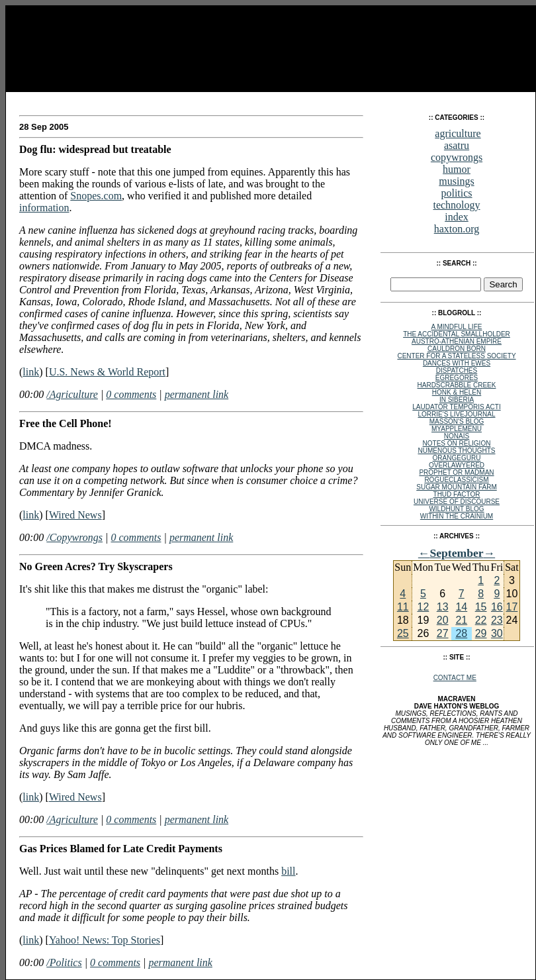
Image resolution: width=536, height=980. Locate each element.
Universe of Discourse (457, 502)
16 (497, 607)
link (31, 372)
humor (457, 169)
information (44, 208)
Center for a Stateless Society (456, 356)
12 (423, 607)
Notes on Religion (457, 443)
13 (443, 607)
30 (497, 633)
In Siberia (457, 400)
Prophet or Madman (456, 472)
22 (481, 620)
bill (288, 871)
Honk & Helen (457, 392)
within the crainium (457, 516)
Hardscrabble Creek (457, 385)
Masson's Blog (457, 421)
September (456, 553)
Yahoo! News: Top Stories (105, 940)
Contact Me (455, 678)
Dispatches (457, 370)
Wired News (75, 515)
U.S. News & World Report (107, 372)
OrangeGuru (457, 458)
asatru (457, 145)
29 (481, 633)
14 (461, 607)
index (457, 217)
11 (403, 607)
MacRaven (45, 99)
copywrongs (457, 157)
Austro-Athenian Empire (457, 341)
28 (461, 633)
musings (456, 181)
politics (456, 193)
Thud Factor (457, 494)
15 (481, 607)
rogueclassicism (456, 480)
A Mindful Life (457, 327)
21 (461, 620)
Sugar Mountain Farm (456, 487)
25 (403, 633)
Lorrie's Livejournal (457, 414)
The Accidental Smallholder (457, 334)
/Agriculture (72, 394)
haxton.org (457, 229)
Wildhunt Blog (456, 509)
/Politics (64, 962)
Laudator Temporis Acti (456, 407)
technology (456, 205)
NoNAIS (457, 436)
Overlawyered (457, 465)
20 (443, 620)
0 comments (131, 394)
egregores (457, 378)
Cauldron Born (457, 349)
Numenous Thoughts (456, 451)
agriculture (458, 133)
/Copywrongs (74, 537)
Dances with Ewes (457, 363)
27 (443, 633)
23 (497, 620)
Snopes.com (96, 196)
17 (512, 607)
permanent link (197, 394)
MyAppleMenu (457, 429)
